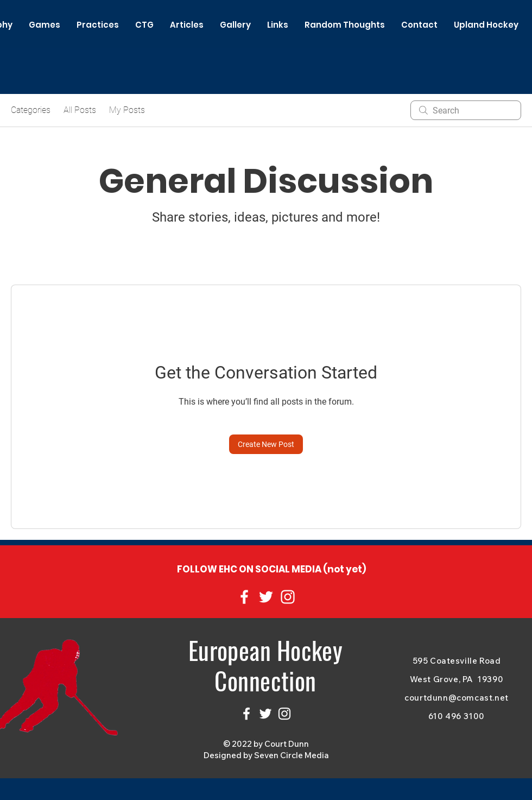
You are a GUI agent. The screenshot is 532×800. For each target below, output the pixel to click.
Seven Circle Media (292, 755)
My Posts (127, 110)
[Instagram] (288, 597)
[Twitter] (266, 597)
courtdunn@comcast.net (457, 698)
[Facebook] (244, 597)
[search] (466, 110)
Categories (31, 110)
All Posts (80, 110)
